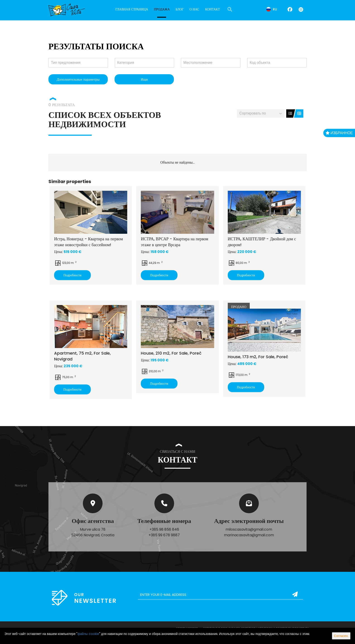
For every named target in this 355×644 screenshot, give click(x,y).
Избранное (339, 133)
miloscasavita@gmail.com (249, 529)
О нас (194, 9)
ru (272, 9)
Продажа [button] (162, 9)
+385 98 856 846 (164, 529)
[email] (221, 595)
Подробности (72, 275)
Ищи (144, 79)
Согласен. (341, 636)
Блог (180, 9)
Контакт (212, 9)
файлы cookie (88, 634)
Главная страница (132, 9)
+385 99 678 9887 (164, 535)
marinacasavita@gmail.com (249, 535)
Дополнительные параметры (78, 79)
